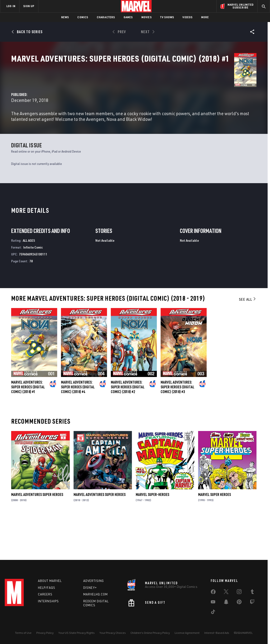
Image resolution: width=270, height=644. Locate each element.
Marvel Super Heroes (214, 535)
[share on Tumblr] (252, 593)
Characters (106, 17)
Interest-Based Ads (217, 633)
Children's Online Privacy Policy (150, 633)
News (65, 17)
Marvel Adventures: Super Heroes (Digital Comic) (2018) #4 (78, 427)
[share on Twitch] (252, 603)
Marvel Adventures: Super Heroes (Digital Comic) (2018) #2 (128, 427)
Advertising (94, 581)
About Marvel (50, 581)
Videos (187, 17)
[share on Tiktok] (213, 613)
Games (128, 17)
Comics (83, 17)
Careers (45, 594)
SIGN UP (29, 6)
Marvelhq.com (95, 594)
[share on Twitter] (226, 593)
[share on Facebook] (213, 593)
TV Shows (167, 17)
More (205, 17)
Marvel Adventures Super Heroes (37, 535)
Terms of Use (23, 633)
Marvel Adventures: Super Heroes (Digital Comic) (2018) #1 (28, 427)
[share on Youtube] (213, 603)
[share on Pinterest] (239, 603)
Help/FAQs (47, 588)
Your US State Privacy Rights (77, 633)
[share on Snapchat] (226, 603)
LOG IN (11, 6)
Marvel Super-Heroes (152, 535)
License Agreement (187, 633)
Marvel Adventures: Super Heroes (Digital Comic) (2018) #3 (177, 427)
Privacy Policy (45, 633)
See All (248, 340)
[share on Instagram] (239, 593)
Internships (48, 601)
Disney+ (90, 588)
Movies (147, 17)
